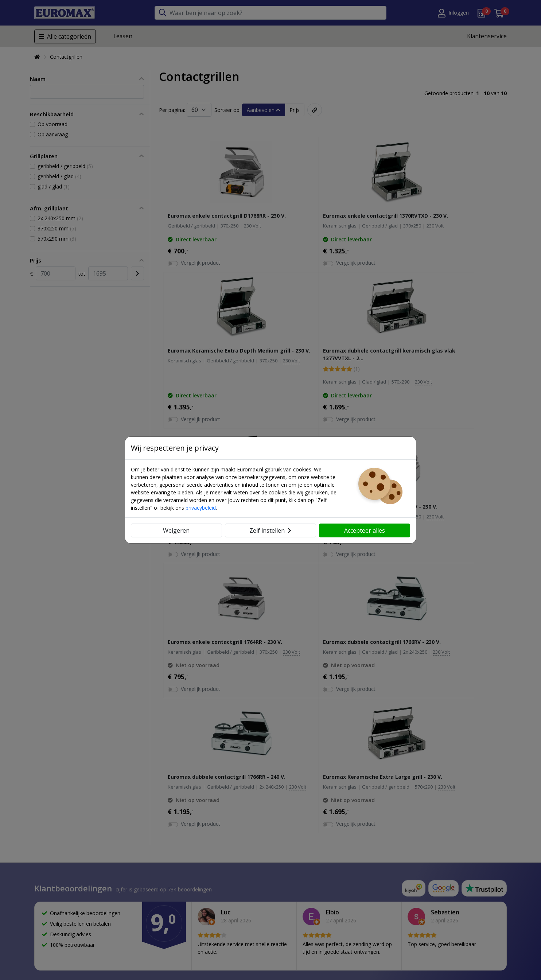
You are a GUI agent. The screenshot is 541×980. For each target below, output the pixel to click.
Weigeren (176, 530)
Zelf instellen (270, 530)
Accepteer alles (365, 530)
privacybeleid (201, 508)
